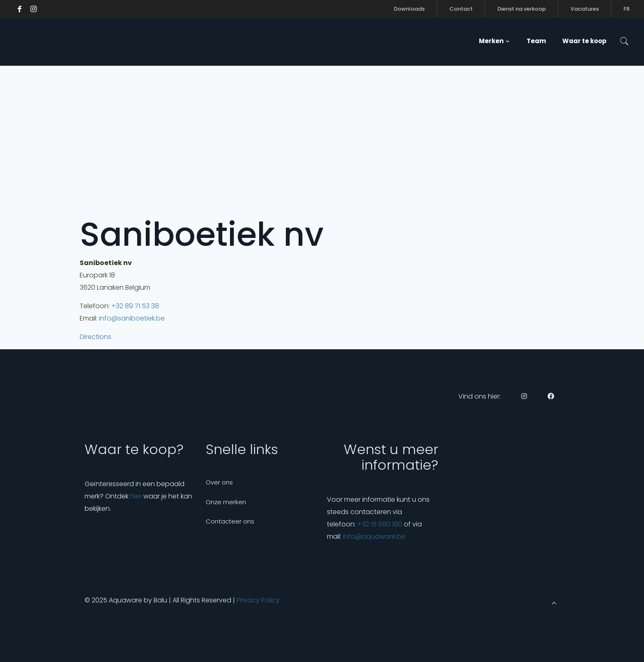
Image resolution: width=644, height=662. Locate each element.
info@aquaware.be (374, 536)
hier (136, 496)
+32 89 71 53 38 (135, 306)
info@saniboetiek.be (132, 318)
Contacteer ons (230, 521)
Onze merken (226, 502)
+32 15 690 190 (380, 524)
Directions (95, 337)
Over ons (219, 482)
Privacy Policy (258, 600)
